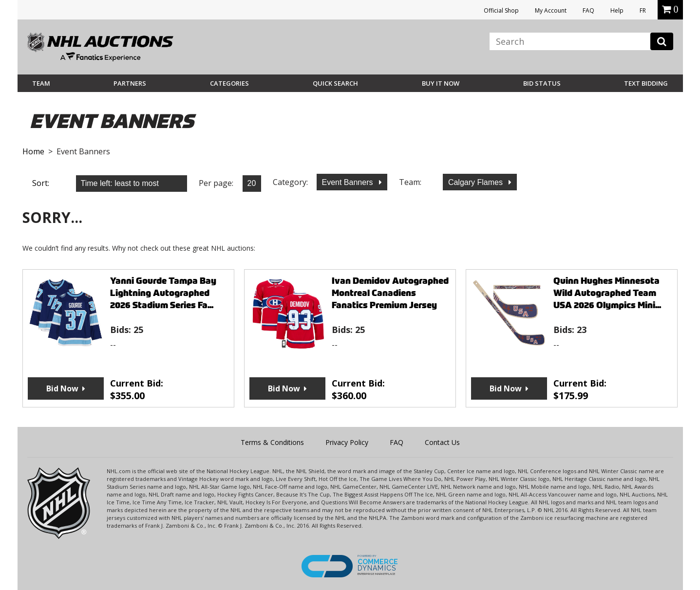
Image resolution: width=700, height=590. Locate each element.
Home (33, 151)
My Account (551, 10)
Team (41, 83)
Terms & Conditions (272, 442)
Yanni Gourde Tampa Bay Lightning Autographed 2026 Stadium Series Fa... (163, 293)
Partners (130, 83)
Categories (229, 83)
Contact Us (442, 442)
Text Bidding (646, 83)
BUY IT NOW (441, 83)
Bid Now (62, 388)
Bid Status (542, 83)
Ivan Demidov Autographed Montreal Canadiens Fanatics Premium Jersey (390, 293)
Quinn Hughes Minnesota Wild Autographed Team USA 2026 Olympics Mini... (607, 293)
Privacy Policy (347, 442)
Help (617, 10)
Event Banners (349, 182)
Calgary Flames (476, 182)
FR (643, 10)
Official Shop (501, 10)
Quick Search (335, 83)
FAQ (588, 10)
